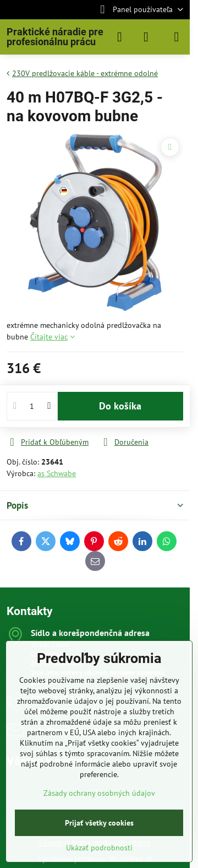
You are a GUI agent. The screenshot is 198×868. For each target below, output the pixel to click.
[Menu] (177, 37)
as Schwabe (57, 473)
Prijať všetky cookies (99, 823)
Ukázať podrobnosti (99, 848)
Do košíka (120, 406)
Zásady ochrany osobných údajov (99, 793)
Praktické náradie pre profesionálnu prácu (55, 37)
